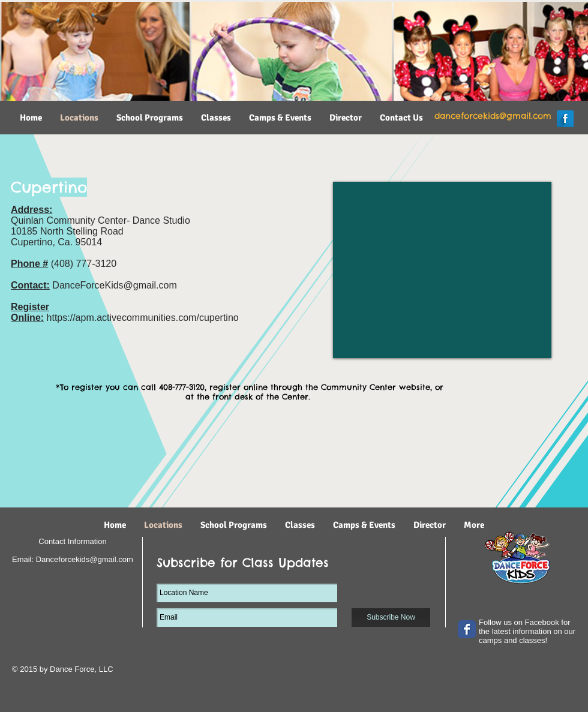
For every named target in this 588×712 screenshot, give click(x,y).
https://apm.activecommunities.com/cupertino (143, 318)
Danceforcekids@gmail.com (85, 559)
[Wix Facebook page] (467, 629)
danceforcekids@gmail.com (493, 116)
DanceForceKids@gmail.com (114, 285)
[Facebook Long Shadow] (565, 119)
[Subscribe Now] (391, 618)
